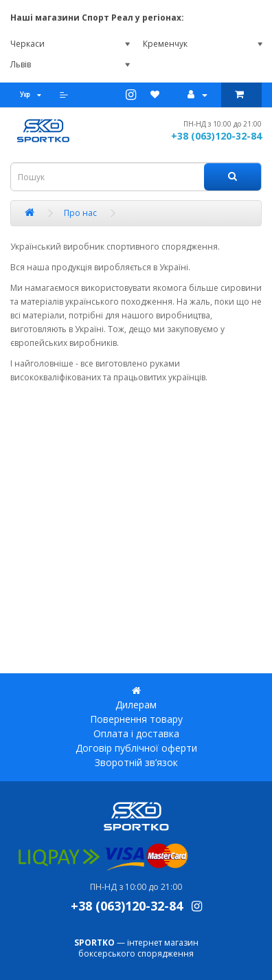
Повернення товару (136, 719)
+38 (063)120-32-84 (216, 136)
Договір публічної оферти (136, 748)
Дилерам (136, 705)
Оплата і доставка (136, 733)
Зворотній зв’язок (136, 762)
